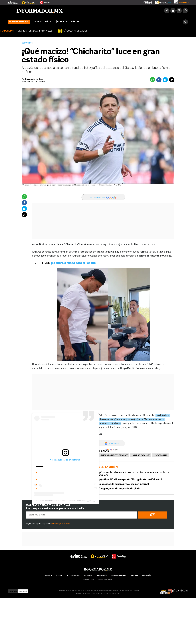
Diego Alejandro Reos (34, 79)
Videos (62, 21)
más (75, 22)
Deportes (27, 43)
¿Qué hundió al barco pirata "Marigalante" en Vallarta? (130, 480)
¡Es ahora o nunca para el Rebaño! (74, 263)
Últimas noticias (19, 22)
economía (147, 575)
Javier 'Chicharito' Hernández (114, 455)
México (49, 22)
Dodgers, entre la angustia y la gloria (120, 489)
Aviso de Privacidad (82, 594)
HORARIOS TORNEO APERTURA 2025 (34, 31)
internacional (73, 575)
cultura (134, 575)
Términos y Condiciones (61, 524)
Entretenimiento (119, 575)
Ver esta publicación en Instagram (65, 460)
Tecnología (101, 575)
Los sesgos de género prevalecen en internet (124, 484)
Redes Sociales (160, 455)
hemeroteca (88, 579)
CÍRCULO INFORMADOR (75, 31)
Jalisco (38, 22)
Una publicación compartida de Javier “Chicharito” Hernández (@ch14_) (65, 501)
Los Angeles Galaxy (141, 455)
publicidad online (106, 579)
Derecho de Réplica (97, 594)
